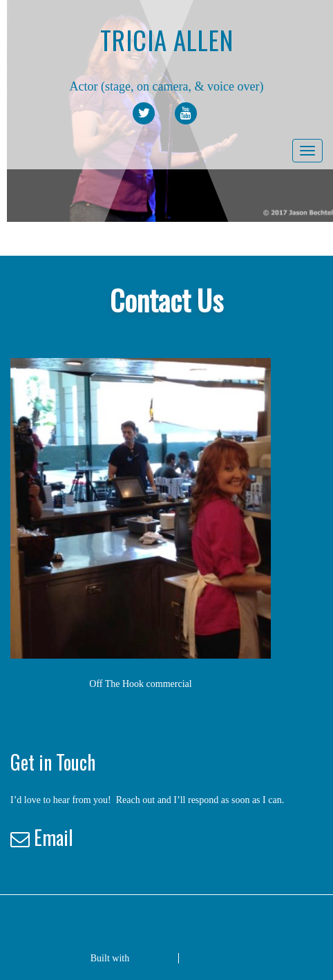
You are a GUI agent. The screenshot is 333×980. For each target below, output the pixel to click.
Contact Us (166, 300)
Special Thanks (218, 958)
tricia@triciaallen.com (54, 875)
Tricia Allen (167, 40)
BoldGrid (150, 958)
